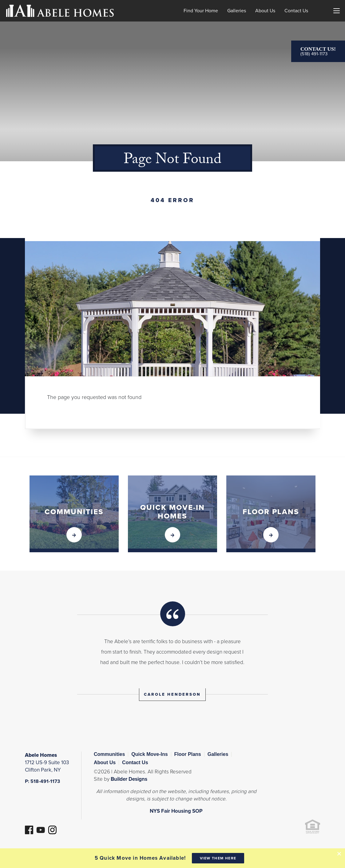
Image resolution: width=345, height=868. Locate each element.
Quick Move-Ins (149, 754)
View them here (218, 858)
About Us (265, 11)
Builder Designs (129, 779)
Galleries (237, 11)
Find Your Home (201, 11)
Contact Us (296, 11)
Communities (109, 754)
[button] (320, 20)
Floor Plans (188, 754)
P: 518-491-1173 (42, 781)
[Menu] (336, 11)
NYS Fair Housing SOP (176, 811)
